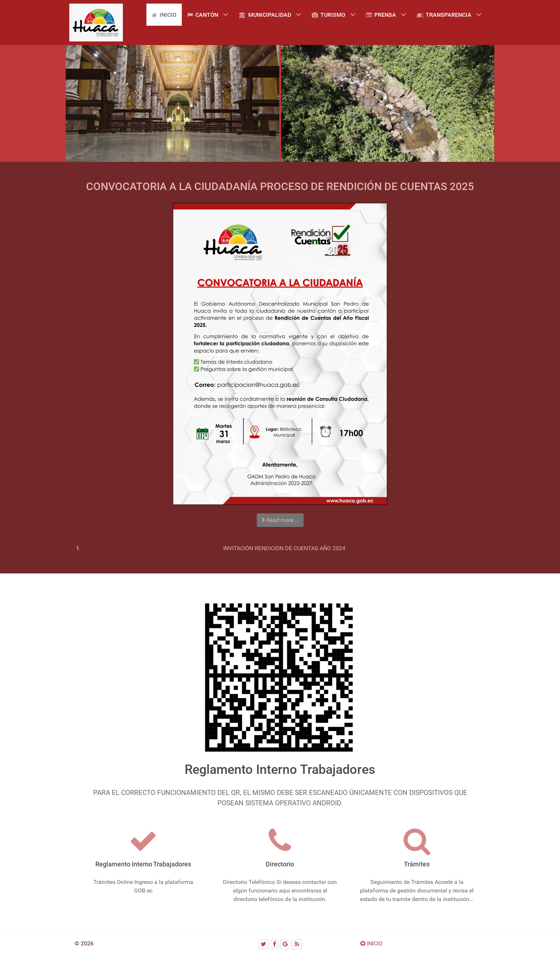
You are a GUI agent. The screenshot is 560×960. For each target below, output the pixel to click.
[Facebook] (275, 944)
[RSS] (297, 944)
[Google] (285, 944)
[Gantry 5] (96, 23)
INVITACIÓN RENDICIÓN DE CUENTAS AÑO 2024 (284, 548)
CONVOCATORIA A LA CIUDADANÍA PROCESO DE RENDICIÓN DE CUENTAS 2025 (280, 186)
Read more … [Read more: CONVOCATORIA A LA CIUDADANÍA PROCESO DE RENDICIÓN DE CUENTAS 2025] (280, 520)
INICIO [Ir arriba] (371, 943)
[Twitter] (264, 944)
